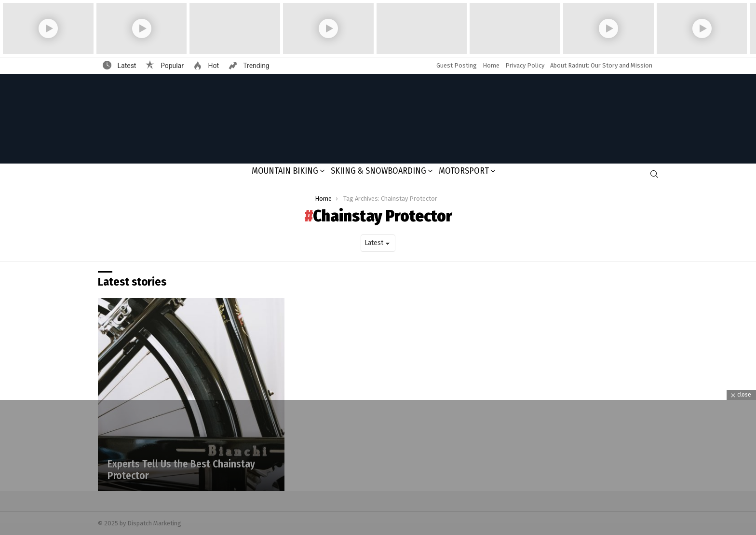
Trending (256, 66)
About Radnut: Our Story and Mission (601, 65)
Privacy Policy (525, 65)
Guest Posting (457, 65)
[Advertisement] (378, 467)
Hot (213, 66)
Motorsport (464, 171)
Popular (171, 66)
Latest (126, 66)
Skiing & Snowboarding (378, 171)
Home (491, 65)
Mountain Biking (285, 171)
